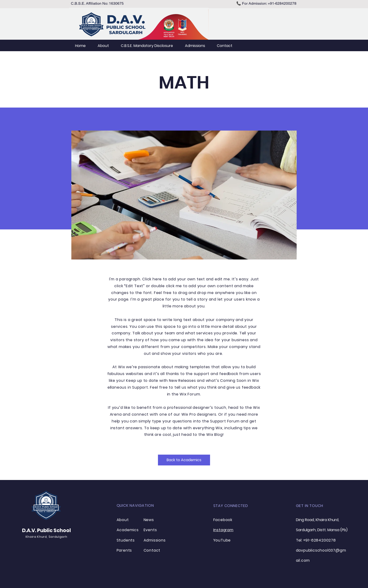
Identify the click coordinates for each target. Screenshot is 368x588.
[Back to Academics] (184, 460)
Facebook (223, 520)
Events (150, 530)
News (149, 520)
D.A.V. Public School (46, 530)
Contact (152, 550)
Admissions (155, 540)
